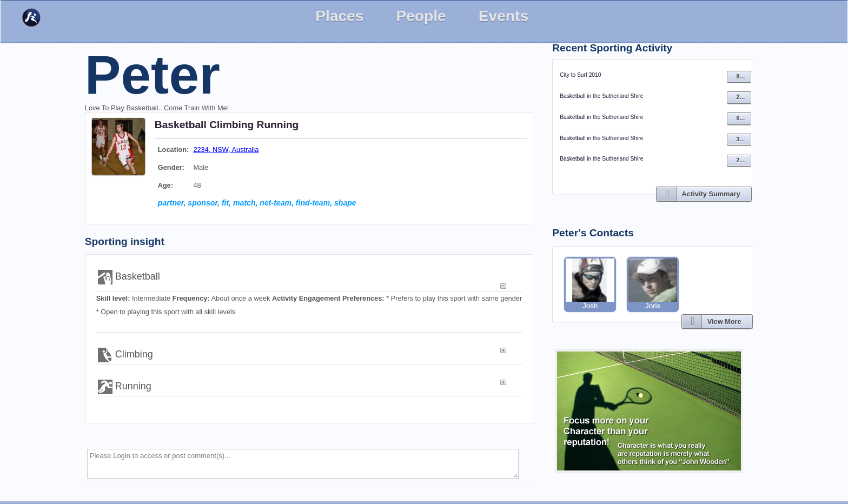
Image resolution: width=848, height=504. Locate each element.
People (421, 16)
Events (504, 16)
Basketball (181, 125)
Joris (653, 284)
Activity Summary (711, 194)
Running (278, 125)
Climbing (231, 125)
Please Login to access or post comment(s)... (303, 464)
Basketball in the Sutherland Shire (601, 96)
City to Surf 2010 (580, 75)
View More (724, 321)
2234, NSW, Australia (226, 150)
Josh (590, 284)
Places (339, 16)
